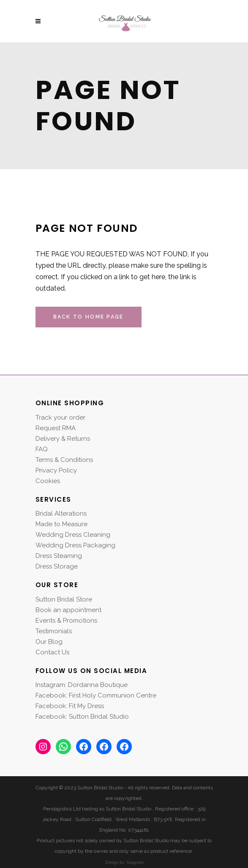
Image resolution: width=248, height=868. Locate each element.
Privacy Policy (56, 470)
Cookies (48, 481)
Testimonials (54, 631)
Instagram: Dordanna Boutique (82, 685)
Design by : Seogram (124, 863)
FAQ (42, 449)
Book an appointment (68, 610)
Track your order (60, 418)
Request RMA (56, 428)
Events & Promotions (66, 621)
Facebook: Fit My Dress (70, 706)
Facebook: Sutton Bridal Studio (82, 717)
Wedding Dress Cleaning (73, 535)
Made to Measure (61, 524)
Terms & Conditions (64, 460)
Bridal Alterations (61, 514)
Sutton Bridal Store (64, 599)
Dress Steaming (59, 556)
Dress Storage (57, 566)
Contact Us (52, 652)
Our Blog (49, 642)
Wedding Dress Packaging (75, 545)
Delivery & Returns (63, 439)
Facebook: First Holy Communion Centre (96, 695)
